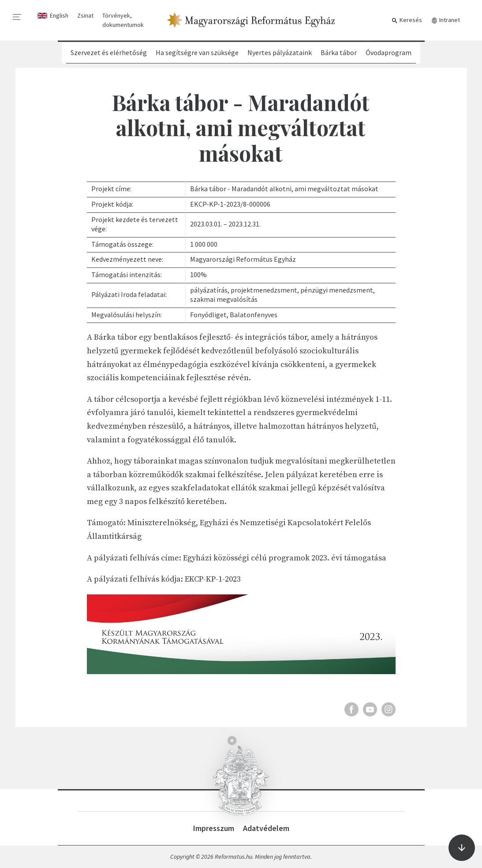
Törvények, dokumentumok (123, 20)
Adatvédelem (266, 828)
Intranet (445, 20)
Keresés (407, 20)
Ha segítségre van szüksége (197, 52)
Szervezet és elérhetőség (109, 52)
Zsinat (85, 15)
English (59, 15)
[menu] (17, 17)
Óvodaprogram (389, 52)
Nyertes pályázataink (280, 52)
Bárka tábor (339, 52)
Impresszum (214, 828)
